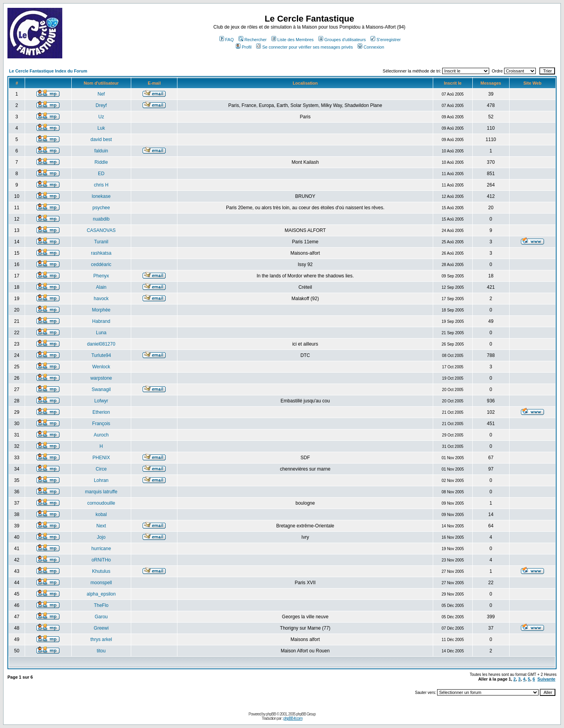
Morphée (101, 310)
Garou (101, 617)
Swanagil (101, 389)
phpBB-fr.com (293, 718)
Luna (101, 333)
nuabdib (101, 219)
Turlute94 (101, 355)
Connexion (371, 47)
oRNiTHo (101, 560)
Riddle (101, 162)
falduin (101, 151)
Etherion (101, 412)
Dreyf (101, 105)
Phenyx (101, 276)
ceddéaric (101, 264)
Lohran (101, 480)
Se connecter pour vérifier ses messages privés (305, 47)
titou (101, 651)
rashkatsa (101, 253)
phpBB (271, 714)
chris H (101, 185)
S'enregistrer (386, 40)
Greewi (101, 628)
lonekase (101, 196)
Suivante (546, 679)
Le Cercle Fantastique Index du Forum (48, 71)
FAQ (227, 40)
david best (101, 139)
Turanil (101, 242)
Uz (101, 117)
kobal (101, 514)
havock (101, 299)
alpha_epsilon (101, 594)
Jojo (101, 537)
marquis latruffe (101, 492)
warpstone (101, 378)
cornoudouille (101, 503)
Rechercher (253, 40)
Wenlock (101, 367)
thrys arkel (101, 639)
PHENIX (101, 458)
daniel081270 (101, 344)
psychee (101, 208)
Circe (101, 469)
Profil (244, 47)
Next (101, 526)
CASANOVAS (101, 230)
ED (101, 174)
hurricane (101, 549)
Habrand (101, 321)
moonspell (101, 583)
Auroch (101, 435)
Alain (101, 287)
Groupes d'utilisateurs (342, 40)
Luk (101, 128)
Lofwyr (101, 401)
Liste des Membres (293, 40)
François (101, 424)
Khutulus (101, 571)
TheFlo (101, 605)
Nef (101, 94)
